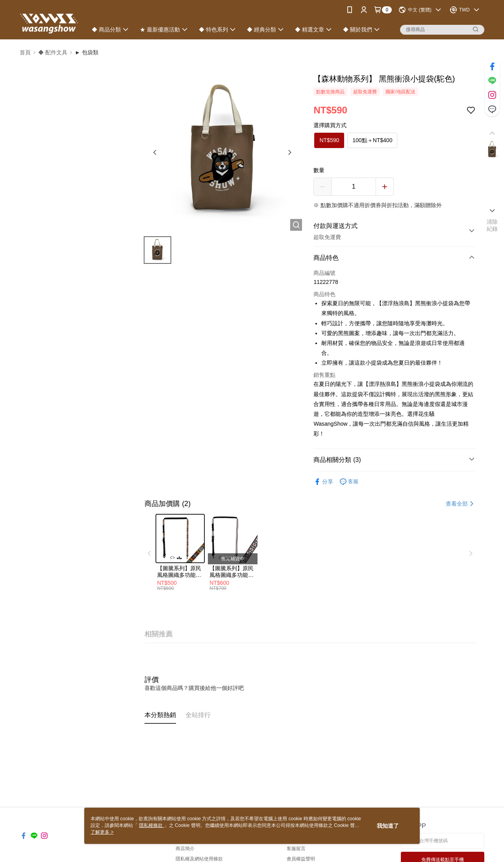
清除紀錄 (492, 225)
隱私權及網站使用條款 (199, 859)
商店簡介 (185, 849)
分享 (323, 482)
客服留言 (296, 849)
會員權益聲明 (301, 859)
